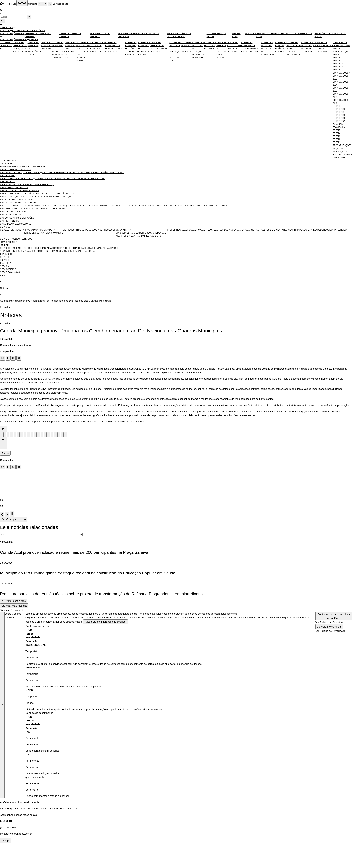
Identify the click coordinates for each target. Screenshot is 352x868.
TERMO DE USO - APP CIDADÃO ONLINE (43, 233)
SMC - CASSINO (8, 176)
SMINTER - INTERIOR (10, 221)
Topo (6, 841)
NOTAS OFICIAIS (8, 269)
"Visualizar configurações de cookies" (106, 622)
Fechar (5, 453)
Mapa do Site (62, 4)
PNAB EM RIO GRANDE (104, 206)
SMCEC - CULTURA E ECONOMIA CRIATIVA (21, 206)
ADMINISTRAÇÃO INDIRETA (13, 40)
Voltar (5, 307)
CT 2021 (337, 142)
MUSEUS (60, 251)
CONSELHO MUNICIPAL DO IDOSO (46, 46)
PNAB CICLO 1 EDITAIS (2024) (129, 206)
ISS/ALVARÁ (225, 230)
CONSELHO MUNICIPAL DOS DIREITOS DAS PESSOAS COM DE (82, 52)
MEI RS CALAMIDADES (80, 173)
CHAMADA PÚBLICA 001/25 (66, 179)
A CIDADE (5, 31)
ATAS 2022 (338, 67)
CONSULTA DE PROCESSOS (102, 230)
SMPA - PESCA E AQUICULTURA (15, 224)
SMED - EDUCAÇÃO (10, 197)
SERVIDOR (5, 257)
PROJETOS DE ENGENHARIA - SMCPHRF (278, 230)
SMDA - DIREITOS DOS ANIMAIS (15, 170)
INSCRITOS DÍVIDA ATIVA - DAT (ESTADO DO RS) (139, 236)
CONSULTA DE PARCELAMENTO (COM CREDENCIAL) (141, 233)
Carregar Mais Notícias (14, 606)
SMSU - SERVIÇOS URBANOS (14, 188)
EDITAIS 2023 (339, 115)
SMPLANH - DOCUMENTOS (55, 209)
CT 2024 (337, 133)
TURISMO (5, 245)
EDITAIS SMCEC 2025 (82, 206)
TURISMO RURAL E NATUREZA (80, 251)
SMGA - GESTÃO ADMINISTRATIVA (17, 200)
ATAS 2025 (338, 58)
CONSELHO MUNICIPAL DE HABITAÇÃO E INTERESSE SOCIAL (175, 52)
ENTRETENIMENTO (73, 248)
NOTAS (4, 266)
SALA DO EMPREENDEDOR (55, 173)
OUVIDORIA (251, 34)
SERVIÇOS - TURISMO (11, 248)
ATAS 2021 (338, 70)
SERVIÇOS (5, 227)
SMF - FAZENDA (8, 182)
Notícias (5, 288)
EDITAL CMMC (47, 179)
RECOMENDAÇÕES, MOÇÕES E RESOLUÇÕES (342, 148)
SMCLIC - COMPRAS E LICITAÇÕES (17, 218)
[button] (14, 28)
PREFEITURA (7, 28)
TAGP (37, 179)
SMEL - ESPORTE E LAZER (13, 212)
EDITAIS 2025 (339, 109)
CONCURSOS (7, 254)
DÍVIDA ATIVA (122, 230)
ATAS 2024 (338, 61)
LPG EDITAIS (170, 206)
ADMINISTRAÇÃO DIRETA (12, 34)
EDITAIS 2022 (339, 118)
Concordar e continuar (329, 627)
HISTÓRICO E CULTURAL (44, 251)
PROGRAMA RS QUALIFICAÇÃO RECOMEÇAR (197, 230)
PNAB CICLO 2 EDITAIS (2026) (58, 206)
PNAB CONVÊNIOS (186, 206)
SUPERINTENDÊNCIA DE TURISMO (107, 173)
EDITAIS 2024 (339, 112)
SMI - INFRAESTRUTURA (12, 215)
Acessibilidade (9, 4)
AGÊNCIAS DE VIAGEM (94, 248)
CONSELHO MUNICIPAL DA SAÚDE (210, 46)
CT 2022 (337, 139)
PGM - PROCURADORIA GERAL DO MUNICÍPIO (22, 166)
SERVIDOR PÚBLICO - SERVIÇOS (16, 239)
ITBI (173, 230)
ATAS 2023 (338, 64)
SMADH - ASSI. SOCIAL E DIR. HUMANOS (20, 191)
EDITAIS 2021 (339, 121)
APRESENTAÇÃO (341, 52)
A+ (40, 4)
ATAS (335, 55)
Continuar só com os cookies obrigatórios (334, 616)
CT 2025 (337, 130)
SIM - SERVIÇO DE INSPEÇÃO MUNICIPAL (57, 194)
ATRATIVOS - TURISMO (11, 251)
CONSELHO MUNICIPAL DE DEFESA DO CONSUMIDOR (268, 49)
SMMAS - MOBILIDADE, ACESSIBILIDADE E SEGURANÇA (27, 185)
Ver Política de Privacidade (330, 622)
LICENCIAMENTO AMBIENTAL (245, 230)
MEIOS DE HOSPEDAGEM (36, 248)
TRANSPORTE (111, 248)
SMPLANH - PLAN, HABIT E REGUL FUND (20, 209)
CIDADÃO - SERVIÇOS (11, 230)
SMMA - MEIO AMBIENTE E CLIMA (16, 179)
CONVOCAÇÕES (341, 73)
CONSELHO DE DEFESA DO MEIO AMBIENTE (341, 46)
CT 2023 (337, 136)
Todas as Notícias (12, 610)
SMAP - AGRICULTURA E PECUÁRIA (17, 194)
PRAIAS (28, 251)
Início (3, 275)
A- (50, 4)
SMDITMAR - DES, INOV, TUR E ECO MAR (20, 173)
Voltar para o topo (14, 519)
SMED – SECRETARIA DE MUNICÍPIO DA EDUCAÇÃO (47, 197)
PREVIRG (34, 40)
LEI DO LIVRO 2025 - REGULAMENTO (212, 206)
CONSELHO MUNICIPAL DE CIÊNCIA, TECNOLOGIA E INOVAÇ (132, 49)
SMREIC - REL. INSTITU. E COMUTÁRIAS (19, 203)
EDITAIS (337, 106)
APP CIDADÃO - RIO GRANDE (38, 230)
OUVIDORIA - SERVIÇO (336, 230)
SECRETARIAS (7, 160)
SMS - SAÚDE (7, 163)
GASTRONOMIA (56, 248)
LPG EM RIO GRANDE (154, 206)
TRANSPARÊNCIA (8, 242)
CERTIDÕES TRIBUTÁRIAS (76, 230)
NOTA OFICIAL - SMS (10, 272)
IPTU (169, 230)
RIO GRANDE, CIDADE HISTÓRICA (28, 31)
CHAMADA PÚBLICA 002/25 (92, 179)
